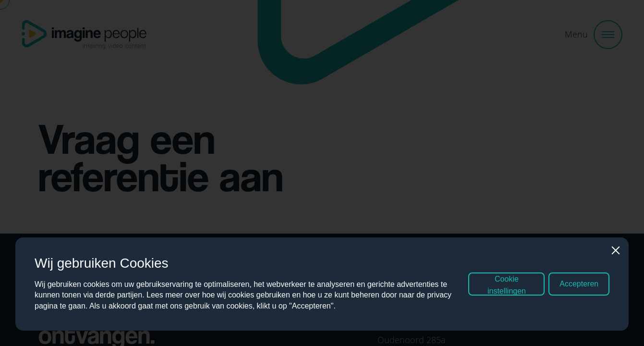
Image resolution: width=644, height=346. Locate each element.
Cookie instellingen (507, 287)
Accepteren (579, 286)
